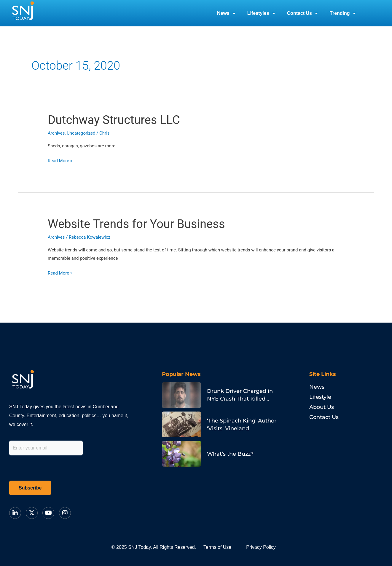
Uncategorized (81, 133)
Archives (56, 133)
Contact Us (302, 13)
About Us (322, 407)
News (226, 13)
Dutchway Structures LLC (114, 120)
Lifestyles (261, 13)
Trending (343, 13)
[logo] (23, 13)
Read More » (60, 160)
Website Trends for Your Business (136, 224)
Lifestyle (320, 397)
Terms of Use (217, 547)
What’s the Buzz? (230, 454)
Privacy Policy (261, 547)
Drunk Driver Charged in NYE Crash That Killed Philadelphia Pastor (240, 399)
